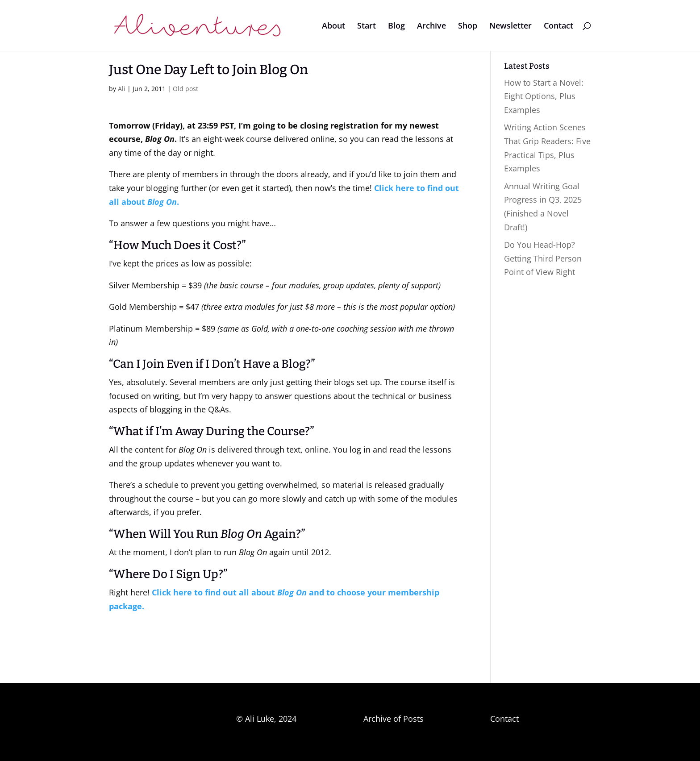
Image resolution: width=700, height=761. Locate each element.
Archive (431, 27)
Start (367, 27)
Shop (468, 27)
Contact (558, 27)
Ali (122, 89)
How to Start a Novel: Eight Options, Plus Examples (544, 96)
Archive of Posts (394, 719)
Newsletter (510, 27)
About (333, 27)
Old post (185, 89)
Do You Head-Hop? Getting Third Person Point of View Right (543, 258)
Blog (396, 27)
